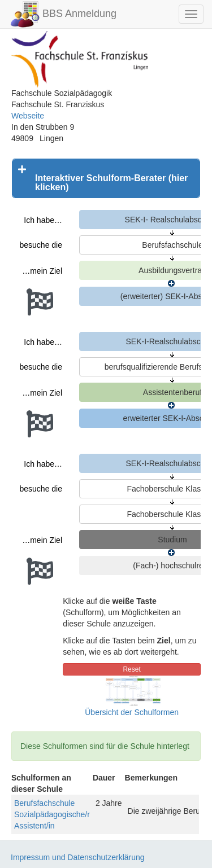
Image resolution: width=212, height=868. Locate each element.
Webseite (28, 116)
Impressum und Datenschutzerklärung (78, 857)
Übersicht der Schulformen (132, 712)
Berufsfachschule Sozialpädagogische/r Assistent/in (52, 814)
